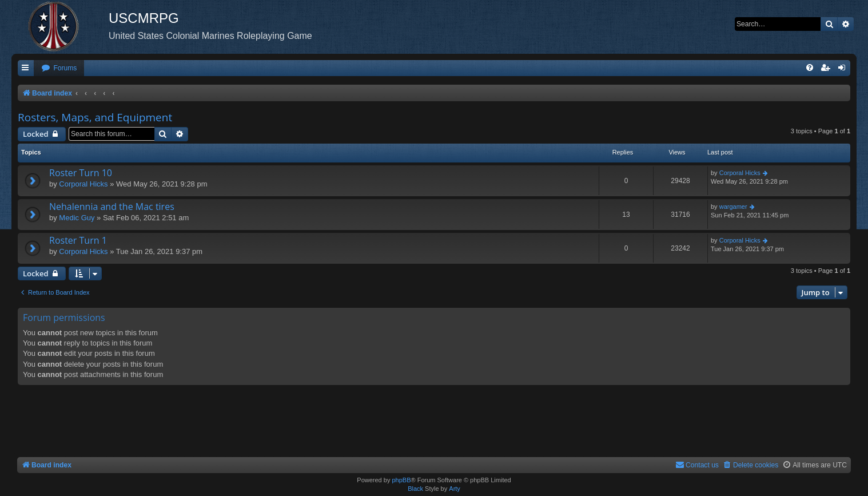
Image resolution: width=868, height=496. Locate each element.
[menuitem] (59, 68)
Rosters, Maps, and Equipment (95, 117)
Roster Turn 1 (78, 240)
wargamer (733, 207)
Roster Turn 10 (81, 173)
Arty (455, 489)
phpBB (401, 480)
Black (415, 489)
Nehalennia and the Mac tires (112, 207)
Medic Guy (77, 218)
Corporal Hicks (83, 184)
